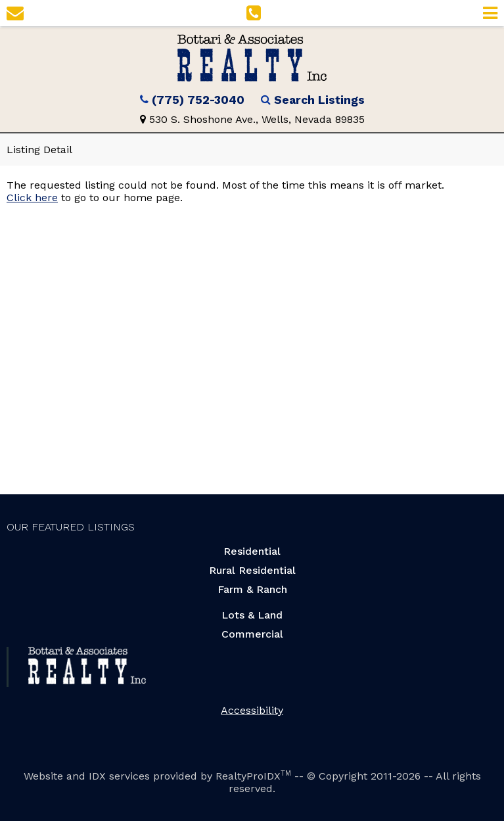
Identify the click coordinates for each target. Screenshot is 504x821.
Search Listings (319, 100)
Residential (252, 551)
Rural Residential (252, 570)
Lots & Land (252, 615)
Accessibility (252, 710)
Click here (32, 198)
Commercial (252, 634)
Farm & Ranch (252, 589)
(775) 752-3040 (198, 100)
